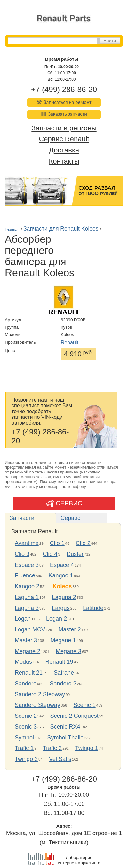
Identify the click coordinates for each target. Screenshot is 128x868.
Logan (23, 619)
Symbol (24, 738)
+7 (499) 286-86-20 (64, 89)
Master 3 (26, 640)
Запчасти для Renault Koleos (61, 229)
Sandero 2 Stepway (40, 694)
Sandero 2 (63, 684)
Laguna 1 (27, 597)
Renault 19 (59, 662)
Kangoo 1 (61, 575)
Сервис (70, 518)
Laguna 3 (27, 608)
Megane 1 (63, 640)
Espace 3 (27, 565)
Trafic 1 (24, 748)
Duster (75, 554)
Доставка (64, 150)
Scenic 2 (26, 716)
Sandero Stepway (37, 705)
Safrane (64, 673)
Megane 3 (68, 651)
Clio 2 (83, 543)
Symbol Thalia (66, 738)
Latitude (93, 608)
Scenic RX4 (65, 727)
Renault (70, 343)
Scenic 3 (26, 727)
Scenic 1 (85, 705)
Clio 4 (50, 554)
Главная (12, 230)
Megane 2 (28, 651)
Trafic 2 (52, 748)
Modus (23, 662)
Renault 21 (29, 673)
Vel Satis (60, 759)
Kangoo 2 (27, 586)
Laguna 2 (64, 597)
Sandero (26, 684)
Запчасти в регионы (64, 128)
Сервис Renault (64, 139)
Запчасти (22, 518)
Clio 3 (22, 554)
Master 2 (70, 629)
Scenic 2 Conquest (74, 716)
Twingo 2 (26, 759)
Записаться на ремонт (64, 102)
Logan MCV (30, 629)
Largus (61, 608)
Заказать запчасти (64, 114)
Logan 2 (56, 619)
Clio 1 (57, 543)
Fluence (25, 575)
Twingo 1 (87, 748)
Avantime (27, 543)
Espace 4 (62, 565)
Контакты (64, 161)
